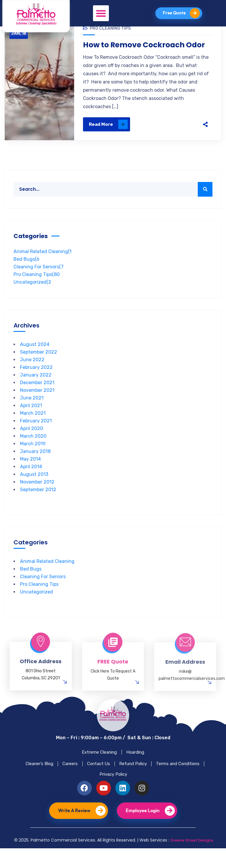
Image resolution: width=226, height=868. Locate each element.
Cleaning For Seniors (39, 278)
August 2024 (35, 355)
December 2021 (37, 393)
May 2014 (30, 470)
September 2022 (39, 363)
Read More (108, 135)
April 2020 (31, 439)
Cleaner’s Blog (58, 779)
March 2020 (33, 447)
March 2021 (33, 424)
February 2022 (36, 378)
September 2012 (38, 500)
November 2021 (37, 401)
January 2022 (36, 386)
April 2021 (31, 416)
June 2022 (32, 371)
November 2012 (37, 493)
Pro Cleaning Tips (110, 39)
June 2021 (32, 409)
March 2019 (33, 455)
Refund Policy (168, 779)
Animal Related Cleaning (43, 262)
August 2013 (34, 485)
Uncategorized (32, 293)
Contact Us (128, 779)
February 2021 (36, 432)
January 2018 (35, 462)
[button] (101, 13)
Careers (94, 779)
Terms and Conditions (92, 793)
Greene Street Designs (192, 860)
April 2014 (31, 478)
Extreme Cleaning (97, 764)
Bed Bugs (26, 270)
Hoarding (139, 764)
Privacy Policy (143, 793)
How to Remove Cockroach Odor (148, 56)
